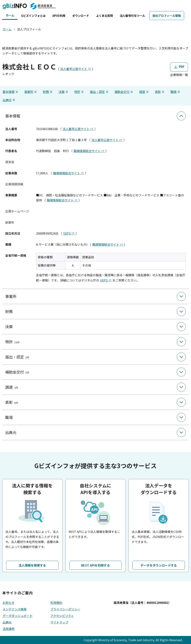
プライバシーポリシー (65, 609)
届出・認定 (100, 92)
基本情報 (11, 92)
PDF (179, 67)
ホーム (10, 15)
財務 (48, 92)
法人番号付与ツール (132, 15)
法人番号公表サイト (76, 69)
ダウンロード (81, 15)
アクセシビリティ (62, 616)
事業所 (31, 92)
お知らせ (9, 603)
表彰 (160, 92)
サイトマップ (59, 622)
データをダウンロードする (159, 565)
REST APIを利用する (95, 565)
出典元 (9, 100)
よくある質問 (104, 15)
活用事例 (9, 629)
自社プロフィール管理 (167, 15)
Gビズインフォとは (33, 15)
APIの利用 (59, 15)
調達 (144, 92)
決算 (64, 92)
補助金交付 (124, 92)
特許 (79, 92)
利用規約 (56, 603)
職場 (176, 92)
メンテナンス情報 (15, 609)
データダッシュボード (18, 616)
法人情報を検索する (32, 565)
